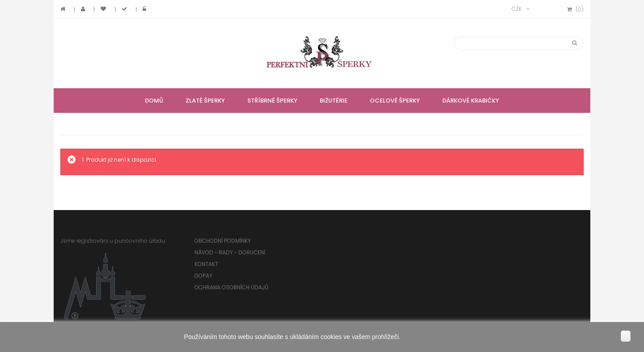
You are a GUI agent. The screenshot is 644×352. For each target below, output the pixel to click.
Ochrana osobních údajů (231, 287)
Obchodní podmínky (223, 241)
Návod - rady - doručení (230, 252)
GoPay (203, 276)
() (575, 9)
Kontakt (206, 264)
